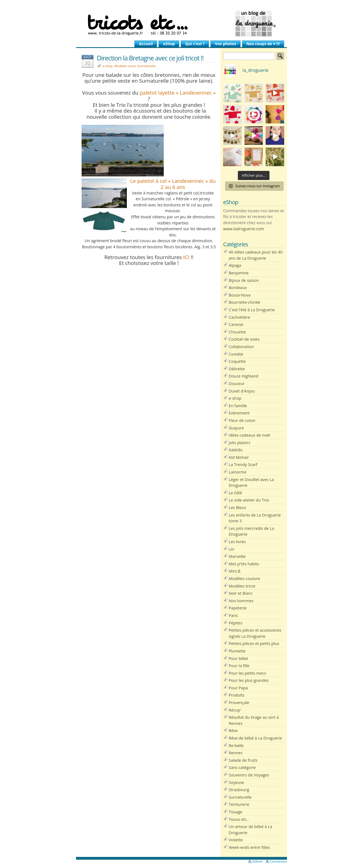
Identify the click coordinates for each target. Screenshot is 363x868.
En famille (238, 406)
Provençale (239, 703)
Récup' (235, 710)
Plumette (237, 651)
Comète (236, 354)
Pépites (235, 623)
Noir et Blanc (241, 593)
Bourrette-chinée (244, 302)
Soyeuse (236, 782)
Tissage (235, 812)
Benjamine (239, 273)
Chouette (237, 332)
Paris (233, 615)
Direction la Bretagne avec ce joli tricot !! (150, 58)
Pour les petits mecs (247, 673)
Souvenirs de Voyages (249, 775)
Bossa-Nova (240, 295)
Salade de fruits (243, 760)
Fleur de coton (242, 420)
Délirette (237, 369)
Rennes (236, 753)
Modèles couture (244, 579)
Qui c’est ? (195, 44)
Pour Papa (238, 688)
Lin (231, 549)
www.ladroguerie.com (244, 229)
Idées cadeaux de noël (249, 435)
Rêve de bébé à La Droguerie (255, 738)
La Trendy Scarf (243, 465)
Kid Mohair (239, 457)
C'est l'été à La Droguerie (252, 310)
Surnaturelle (147, 66)
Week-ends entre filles (249, 847)
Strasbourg (239, 790)
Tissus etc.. (239, 819)
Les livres (237, 542)
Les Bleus (237, 508)
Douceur (237, 384)
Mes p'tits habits (244, 564)
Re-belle (236, 746)
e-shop (108, 66)
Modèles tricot (125, 66)
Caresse (236, 324)
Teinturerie (239, 804)
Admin (258, 861)
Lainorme (238, 472)
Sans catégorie (242, 767)
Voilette (236, 840)
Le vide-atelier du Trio (249, 500)
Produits (236, 695)
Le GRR (235, 493)
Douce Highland (244, 376)
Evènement (239, 413)
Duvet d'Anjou (242, 391)
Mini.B (235, 571)
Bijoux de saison (244, 280)
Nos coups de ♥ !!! (263, 44)
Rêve (233, 731)
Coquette (237, 361)
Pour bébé (238, 658)
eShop (169, 44)
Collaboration (241, 347)
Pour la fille (239, 666)
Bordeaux (238, 288)
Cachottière (239, 317)
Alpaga (235, 265)
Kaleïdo (236, 450)
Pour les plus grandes (249, 680)
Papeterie (238, 608)
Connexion (278, 861)
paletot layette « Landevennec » (178, 93)
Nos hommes (241, 601)
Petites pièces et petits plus (254, 643)
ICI (186, 257)
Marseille (237, 556)
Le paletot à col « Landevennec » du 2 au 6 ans (173, 184)
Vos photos (225, 44)
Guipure (236, 428)
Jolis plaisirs (240, 443)
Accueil (146, 44)
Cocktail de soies (244, 339)
